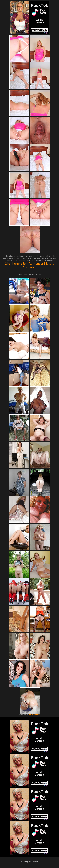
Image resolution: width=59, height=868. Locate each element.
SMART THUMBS (34, 715)
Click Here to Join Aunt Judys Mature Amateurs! (29, 265)
